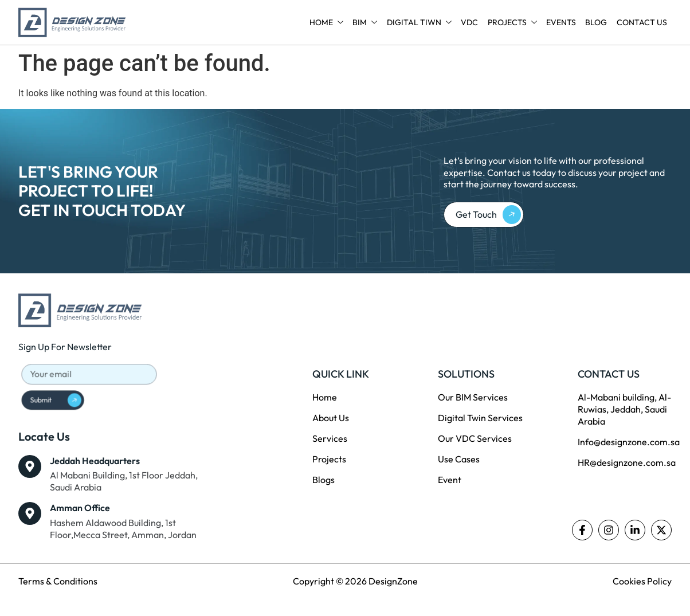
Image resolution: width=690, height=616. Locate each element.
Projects (513, 22)
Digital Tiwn (420, 22)
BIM (366, 22)
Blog (597, 22)
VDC (471, 22)
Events (562, 22)
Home (328, 22)
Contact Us (642, 22)
